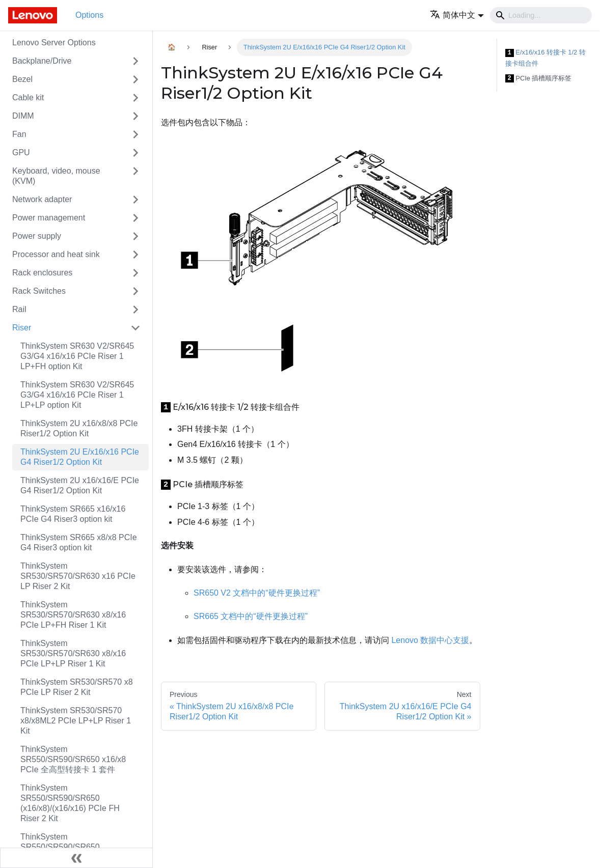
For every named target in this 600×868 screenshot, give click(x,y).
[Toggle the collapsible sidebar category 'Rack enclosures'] (135, 273)
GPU (21, 152)
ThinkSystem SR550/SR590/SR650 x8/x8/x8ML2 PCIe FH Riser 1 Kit (80, 847)
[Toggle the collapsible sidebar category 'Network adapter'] (135, 200)
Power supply (37, 236)
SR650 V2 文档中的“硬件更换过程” (257, 593)
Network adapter (42, 199)
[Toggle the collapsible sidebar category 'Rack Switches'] (135, 291)
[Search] (541, 15)
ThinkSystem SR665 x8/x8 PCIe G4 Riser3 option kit (79, 542)
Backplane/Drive (42, 61)
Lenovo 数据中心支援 (430, 640)
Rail (19, 309)
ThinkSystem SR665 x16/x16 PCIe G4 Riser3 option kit (73, 514)
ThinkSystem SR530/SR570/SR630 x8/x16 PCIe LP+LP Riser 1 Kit (73, 653)
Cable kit (28, 97)
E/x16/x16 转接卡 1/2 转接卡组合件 (546, 58)
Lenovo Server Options (54, 43)
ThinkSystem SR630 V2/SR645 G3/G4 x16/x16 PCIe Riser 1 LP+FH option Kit (77, 356)
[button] (457, 15)
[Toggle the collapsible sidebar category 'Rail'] (135, 310)
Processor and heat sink (56, 254)
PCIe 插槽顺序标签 (539, 79)
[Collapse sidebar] (76, 858)
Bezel (22, 79)
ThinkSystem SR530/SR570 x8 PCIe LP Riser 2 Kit (77, 687)
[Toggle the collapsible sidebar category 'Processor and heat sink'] (135, 255)
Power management (49, 218)
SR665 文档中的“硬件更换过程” (251, 616)
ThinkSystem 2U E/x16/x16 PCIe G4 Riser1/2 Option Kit (80, 457)
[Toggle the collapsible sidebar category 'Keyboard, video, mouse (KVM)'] (135, 176)
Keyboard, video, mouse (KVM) (56, 176)
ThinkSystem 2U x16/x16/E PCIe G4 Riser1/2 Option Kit (80, 485)
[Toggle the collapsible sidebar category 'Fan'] (135, 134)
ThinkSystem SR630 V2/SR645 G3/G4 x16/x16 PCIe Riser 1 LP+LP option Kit (77, 395)
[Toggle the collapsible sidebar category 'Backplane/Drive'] (135, 61)
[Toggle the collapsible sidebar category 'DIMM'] (135, 116)
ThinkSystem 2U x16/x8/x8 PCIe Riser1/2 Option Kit (79, 428)
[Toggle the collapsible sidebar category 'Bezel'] (135, 79)
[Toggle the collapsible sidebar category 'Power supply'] (135, 236)
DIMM (23, 116)
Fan (19, 134)
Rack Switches (39, 291)
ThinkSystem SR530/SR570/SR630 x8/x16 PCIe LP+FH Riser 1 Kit (73, 615)
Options (89, 15)
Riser (22, 328)
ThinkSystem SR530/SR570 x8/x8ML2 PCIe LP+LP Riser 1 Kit (76, 721)
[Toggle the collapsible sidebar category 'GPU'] (135, 153)
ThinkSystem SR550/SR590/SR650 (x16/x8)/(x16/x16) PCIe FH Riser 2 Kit (70, 803)
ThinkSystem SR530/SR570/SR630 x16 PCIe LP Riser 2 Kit (78, 576)
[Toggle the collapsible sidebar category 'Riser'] (135, 328)
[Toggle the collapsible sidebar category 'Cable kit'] (135, 98)
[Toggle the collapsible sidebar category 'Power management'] (135, 218)
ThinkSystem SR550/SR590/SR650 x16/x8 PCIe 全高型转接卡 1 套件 (73, 759)
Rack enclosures (42, 273)
